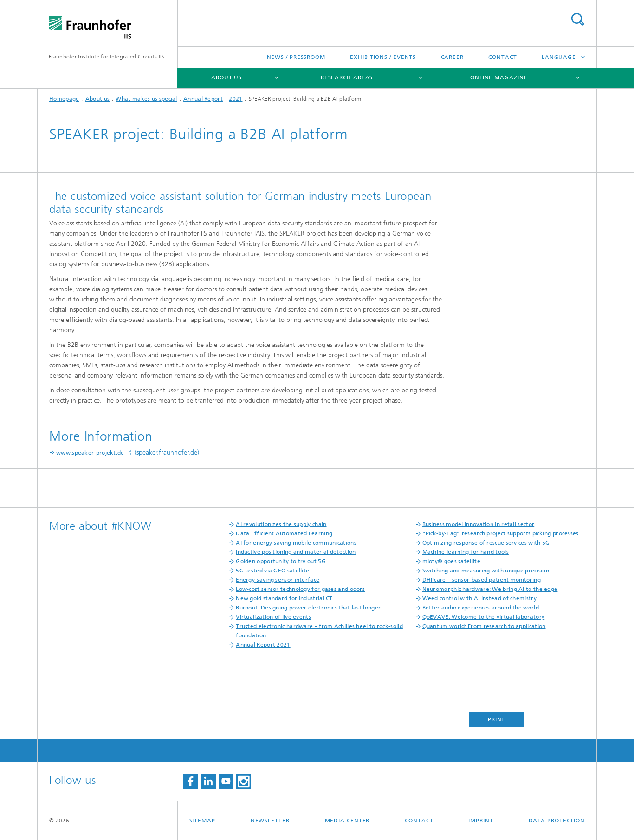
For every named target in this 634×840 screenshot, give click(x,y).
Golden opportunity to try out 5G (281, 561)
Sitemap (202, 821)
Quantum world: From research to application (484, 626)
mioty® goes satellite (451, 561)
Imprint (481, 821)
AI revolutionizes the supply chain (281, 524)
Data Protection (557, 821)
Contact (502, 57)
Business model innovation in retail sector (479, 524)
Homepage (64, 99)
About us (226, 77)
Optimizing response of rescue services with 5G (486, 543)
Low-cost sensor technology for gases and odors (300, 589)
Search (577, 19)
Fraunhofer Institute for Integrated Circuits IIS (107, 57)
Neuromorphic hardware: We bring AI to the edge (490, 589)
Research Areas (347, 77)
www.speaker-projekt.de (90, 453)
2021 (236, 99)
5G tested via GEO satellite (272, 571)
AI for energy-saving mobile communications (296, 543)
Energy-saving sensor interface (278, 580)
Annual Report (203, 99)
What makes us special (146, 99)
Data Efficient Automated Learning (284, 533)
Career (452, 57)
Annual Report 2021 (263, 645)
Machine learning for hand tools (466, 552)
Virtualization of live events (273, 617)
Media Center (347, 821)
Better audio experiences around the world (481, 608)
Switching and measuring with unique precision (486, 571)
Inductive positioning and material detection (296, 552)
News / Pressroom (296, 57)
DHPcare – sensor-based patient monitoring (482, 580)
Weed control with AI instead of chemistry (479, 598)
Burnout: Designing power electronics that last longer (308, 608)
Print (497, 719)
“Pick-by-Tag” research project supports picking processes (501, 533)
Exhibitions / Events (383, 57)
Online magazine (499, 77)
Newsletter (270, 821)
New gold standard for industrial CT (284, 598)
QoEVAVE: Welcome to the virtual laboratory (484, 617)
